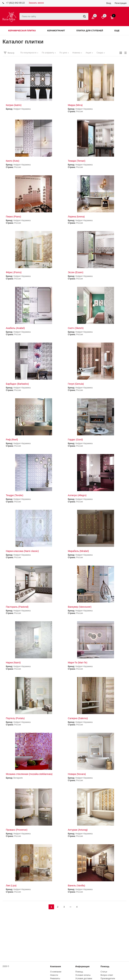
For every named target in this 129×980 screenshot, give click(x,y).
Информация (82, 966)
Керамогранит (56, 31)
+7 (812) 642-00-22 (15, 3)
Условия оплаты (83, 975)
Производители (108, 978)
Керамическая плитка (22, 31)
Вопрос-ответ (107, 975)
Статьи (104, 972)
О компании (56, 972)
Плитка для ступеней (90, 31)
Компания (56, 966)
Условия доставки (84, 978)
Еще (119, 31)
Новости (54, 975)
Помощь (105, 966)
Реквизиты (55, 978)
